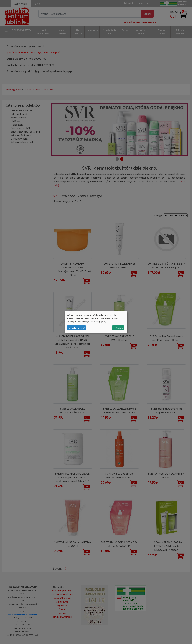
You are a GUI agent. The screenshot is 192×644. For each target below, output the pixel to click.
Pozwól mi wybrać (76, 328)
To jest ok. (118, 328)
